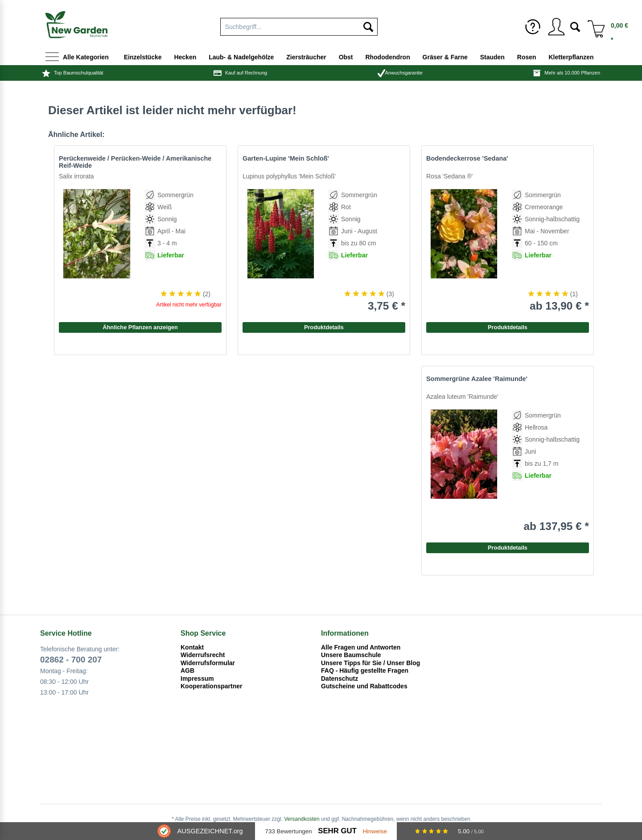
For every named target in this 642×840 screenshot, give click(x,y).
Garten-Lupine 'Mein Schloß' (286, 158)
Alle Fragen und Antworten (361, 647)
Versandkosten (302, 819)
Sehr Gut (337, 831)
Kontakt (192, 647)
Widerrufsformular (208, 663)
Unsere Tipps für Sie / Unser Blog (370, 663)
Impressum (197, 679)
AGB (187, 670)
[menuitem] (299, 25)
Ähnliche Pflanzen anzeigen (140, 327)
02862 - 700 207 (71, 660)
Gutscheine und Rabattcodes (364, 686)
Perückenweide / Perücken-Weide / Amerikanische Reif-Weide (135, 162)
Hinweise (375, 831)
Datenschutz (340, 679)
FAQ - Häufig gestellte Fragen (365, 670)
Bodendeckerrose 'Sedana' (467, 158)
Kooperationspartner (211, 686)
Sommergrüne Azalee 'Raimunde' (477, 379)
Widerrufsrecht (203, 655)
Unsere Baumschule (351, 655)
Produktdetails (508, 327)
